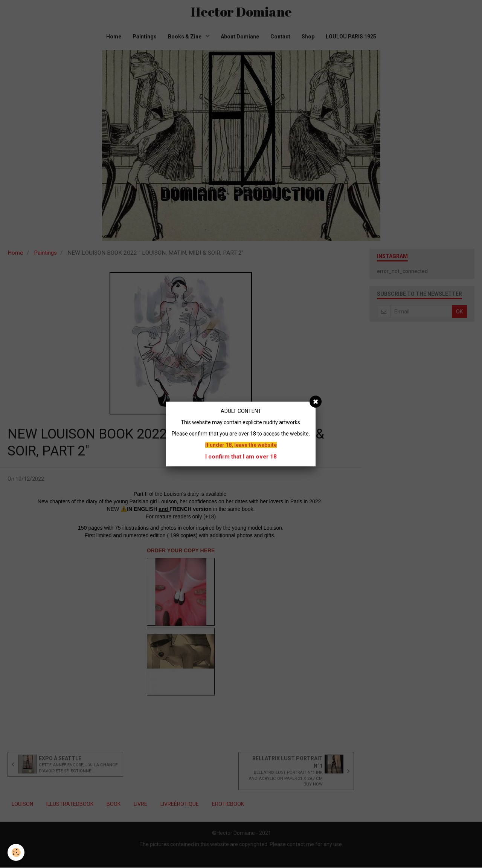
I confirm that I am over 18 (241, 457)
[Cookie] (16, 852)
